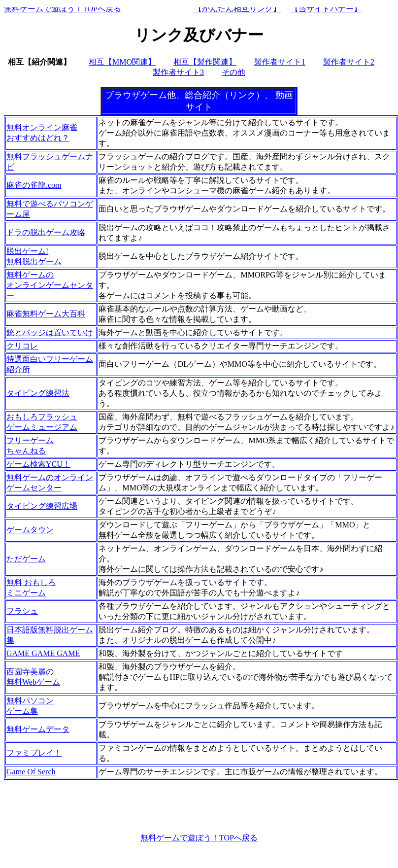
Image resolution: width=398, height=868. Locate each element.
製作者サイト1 (280, 62)
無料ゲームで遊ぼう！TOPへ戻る (63, 9)
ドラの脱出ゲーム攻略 (46, 232)
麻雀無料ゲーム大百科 (46, 314)
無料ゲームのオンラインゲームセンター (50, 285)
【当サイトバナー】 (326, 9)
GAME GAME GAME (43, 653)
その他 (233, 72)
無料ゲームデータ (38, 729)
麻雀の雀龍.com (34, 185)
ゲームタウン (30, 530)
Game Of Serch (31, 772)
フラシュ (22, 611)
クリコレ (22, 346)
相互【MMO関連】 (122, 62)
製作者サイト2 (349, 62)
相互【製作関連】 (205, 62)
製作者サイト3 (178, 72)
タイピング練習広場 (42, 506)
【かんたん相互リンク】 (237, 9)
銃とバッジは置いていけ (50, 332)
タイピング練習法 (38, 393)
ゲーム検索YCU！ (38, 464)
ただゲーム (26, 559)
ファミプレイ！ (34, 753)
